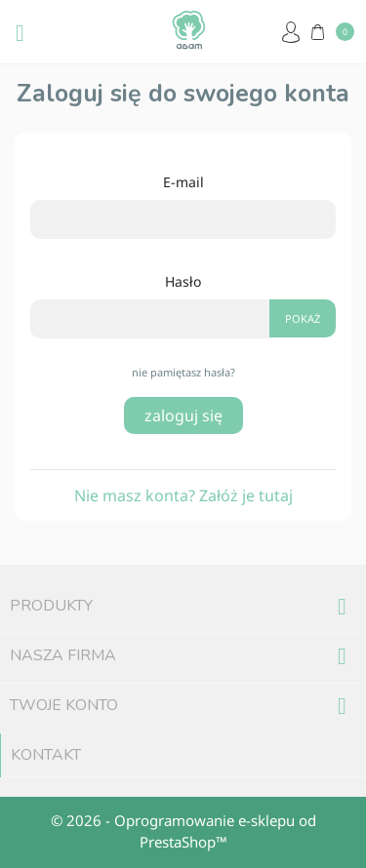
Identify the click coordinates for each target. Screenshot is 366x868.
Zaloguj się (183, 415)
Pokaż (303, 318)
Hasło (183, 281)
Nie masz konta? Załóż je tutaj (183, 495)
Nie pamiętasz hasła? (183, 372)
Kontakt (46, 755)
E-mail (183, 182)
